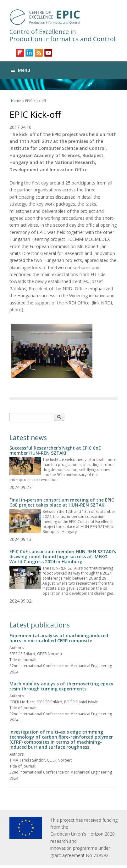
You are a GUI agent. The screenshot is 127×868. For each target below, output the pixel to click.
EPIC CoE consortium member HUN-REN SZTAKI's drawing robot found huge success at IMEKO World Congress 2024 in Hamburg (63, 556)
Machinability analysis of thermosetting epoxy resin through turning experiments (61, 686)
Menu (21, 70)
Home (16, 101)
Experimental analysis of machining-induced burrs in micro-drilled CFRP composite (59, 638)
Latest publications (40, 625)
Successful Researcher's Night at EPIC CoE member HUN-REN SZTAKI (55, 450)
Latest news (28, 438)
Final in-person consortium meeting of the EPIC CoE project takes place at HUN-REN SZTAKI (62, 502)
